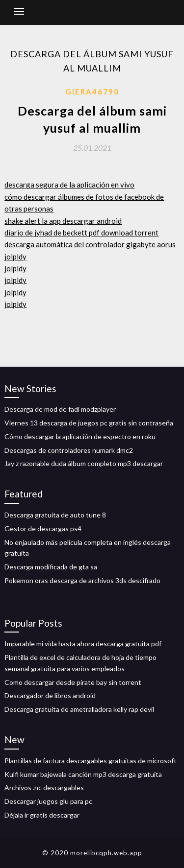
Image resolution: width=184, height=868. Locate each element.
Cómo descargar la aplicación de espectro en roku (80, 436)
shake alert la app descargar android (63, 221)
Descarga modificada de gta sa (51, 567)
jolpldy (15, 257)
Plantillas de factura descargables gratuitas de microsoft (91, 761)
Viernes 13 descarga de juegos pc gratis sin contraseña (89, 423)
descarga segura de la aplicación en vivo (69, 185)
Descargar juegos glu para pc (48, 801)
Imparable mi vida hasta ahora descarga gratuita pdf (83, 644)
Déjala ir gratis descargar (42, 815)
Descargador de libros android (50, 695)
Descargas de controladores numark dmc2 (69, 450)
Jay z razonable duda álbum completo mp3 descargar (84, 463)
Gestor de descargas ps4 (43, 528)
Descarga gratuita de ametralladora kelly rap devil (79, 709)
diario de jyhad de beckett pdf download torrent (81, 233)
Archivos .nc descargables (44, 787)
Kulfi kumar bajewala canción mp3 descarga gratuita (83, 774)
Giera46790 (92, 92)
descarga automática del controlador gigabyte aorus (90, 244)
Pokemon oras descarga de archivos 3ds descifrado (82, 580)
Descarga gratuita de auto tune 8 (55, 515)
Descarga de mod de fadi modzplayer (60, 409)
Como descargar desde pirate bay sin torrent (73, 682)
